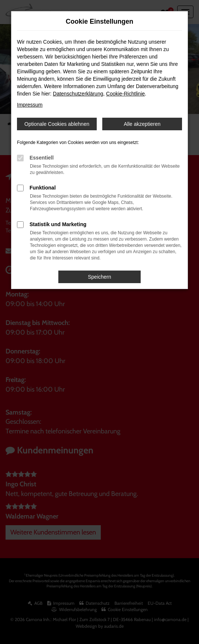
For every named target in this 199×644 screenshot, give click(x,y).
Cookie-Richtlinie (125, 94)
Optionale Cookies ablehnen (57, 124)
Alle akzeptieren (142, 124)
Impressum (30, 105)
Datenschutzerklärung (78, 94)
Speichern (99, 277)
